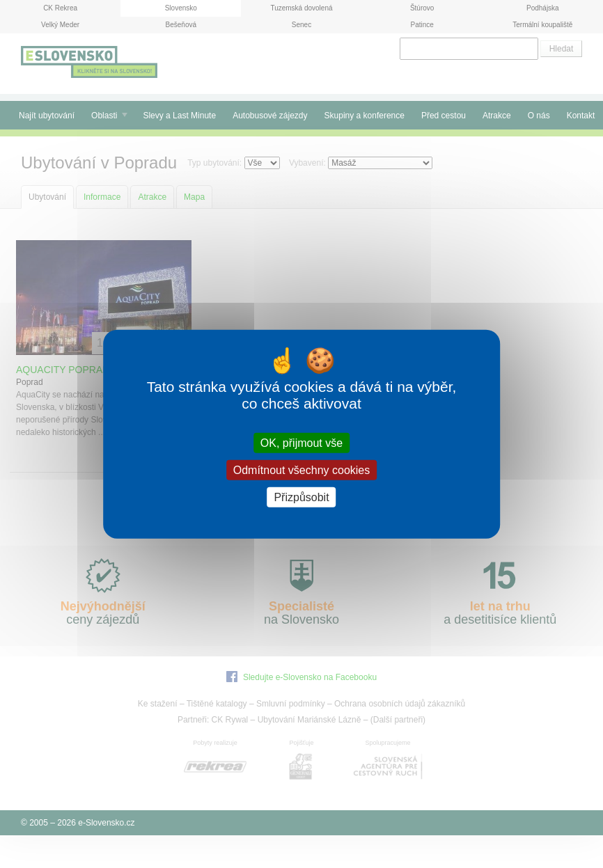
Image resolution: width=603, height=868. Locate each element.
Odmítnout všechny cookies (302, 469)
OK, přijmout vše (301, 442)
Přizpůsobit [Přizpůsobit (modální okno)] (301, 497)
